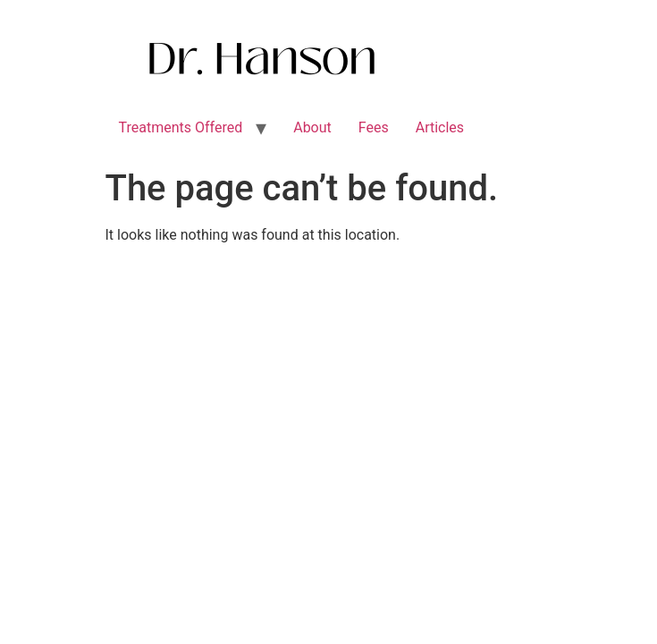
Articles (440, 127)
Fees (374, 127)
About (312, 127)
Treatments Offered (181, 127)
